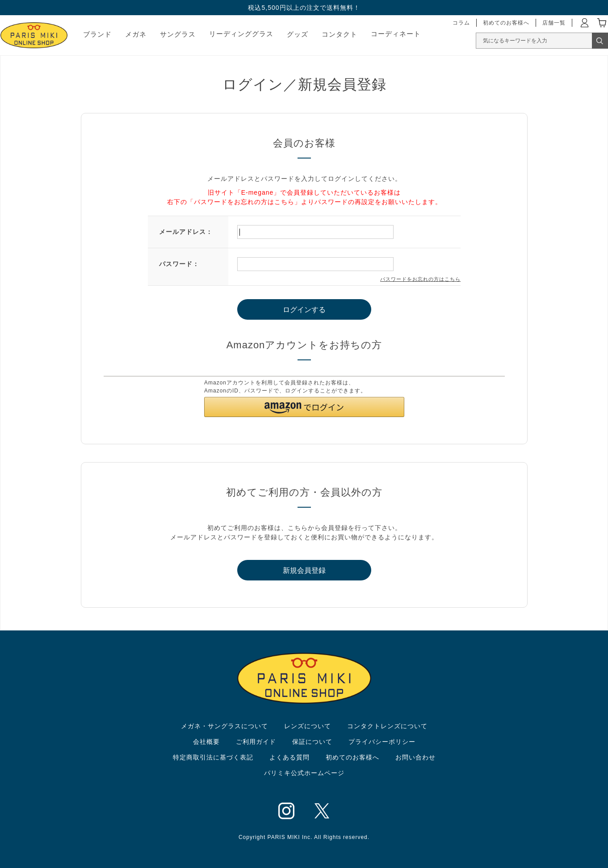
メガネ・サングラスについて (224, 726)
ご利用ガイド (256, 742)
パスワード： (179, 264)
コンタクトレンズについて (387, 726)
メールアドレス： (186, 232)
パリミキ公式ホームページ (304, 773)
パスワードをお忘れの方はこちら (420, 279)
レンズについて (308, 726)
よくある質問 (289, 757)
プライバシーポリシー (382, 742)
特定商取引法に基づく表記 (213, 757)
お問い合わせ (415, 757)
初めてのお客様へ (352, 757)
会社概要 (206, 742)
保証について (312, 742)
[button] (304, 407)
